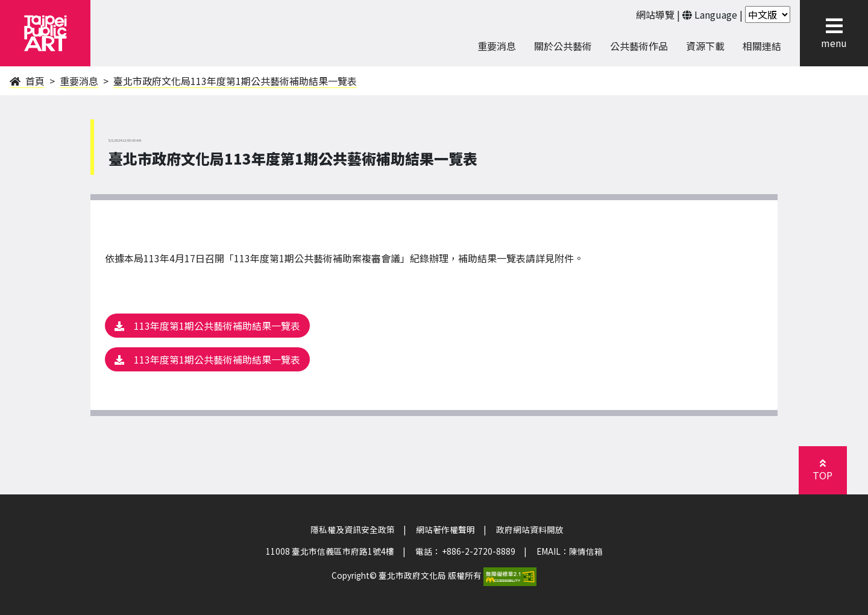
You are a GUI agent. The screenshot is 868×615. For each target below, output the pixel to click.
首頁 (27, 81)
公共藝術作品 (639, 46)
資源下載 (705, 46)
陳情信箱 (586, 551)
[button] (834, 26)
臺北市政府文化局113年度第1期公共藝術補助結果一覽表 (235, 81)
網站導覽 (655, 14)
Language (716, 14)
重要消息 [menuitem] (497, 46)
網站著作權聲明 (445, 529)
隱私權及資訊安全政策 (353, 529)
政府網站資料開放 (530, 529)
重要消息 (79, 81)
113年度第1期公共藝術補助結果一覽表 (207, 326)
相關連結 (762, 46)
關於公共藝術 (563, 46)
